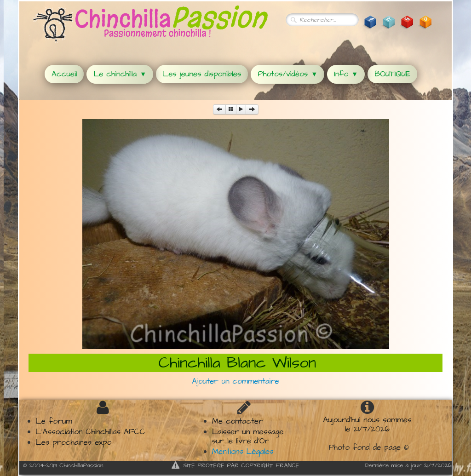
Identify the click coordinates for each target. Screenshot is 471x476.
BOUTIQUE (392, 74)
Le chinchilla (120, 74)
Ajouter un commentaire (235, 381)
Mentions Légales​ (243, 452)
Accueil (64, 74)
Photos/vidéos (287, 74)
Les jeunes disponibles (202, 74)
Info (346, 74)
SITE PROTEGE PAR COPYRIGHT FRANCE (235, 465)
